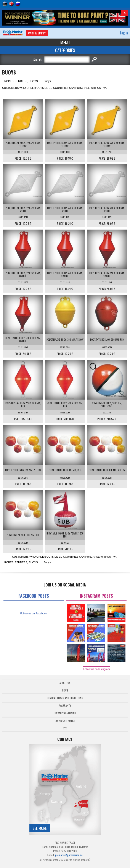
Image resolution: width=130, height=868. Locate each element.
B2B (65, 728)
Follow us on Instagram (96, 669)
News (65, 690)
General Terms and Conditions (65, 698)
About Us (65, 683)
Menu (65, 42)
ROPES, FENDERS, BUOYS (21, 81)
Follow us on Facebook (34, 614)
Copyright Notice (65, 721)
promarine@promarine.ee (69, 855)
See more (40, 828)
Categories (65, 50)
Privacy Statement (65, 713)
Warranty (65, 705)
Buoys (47, 81)
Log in (124, 33)
